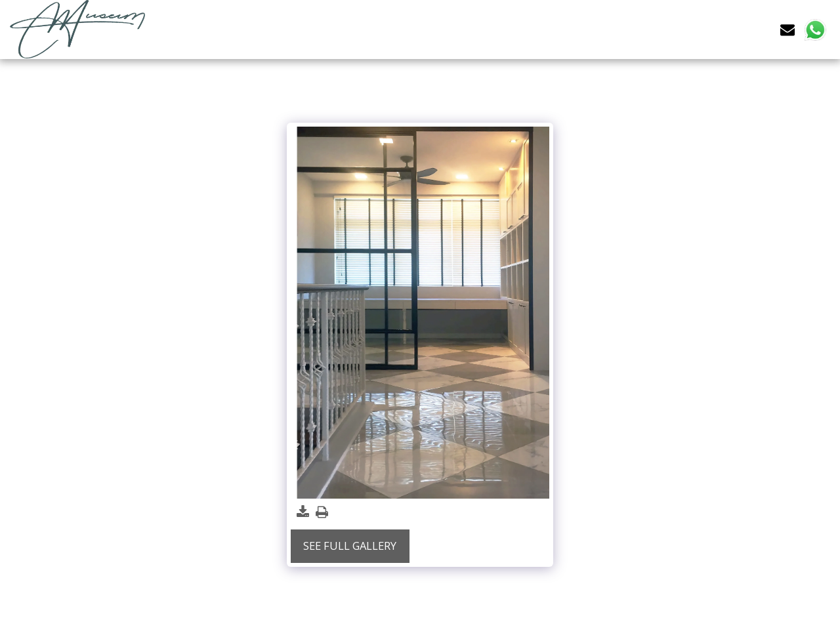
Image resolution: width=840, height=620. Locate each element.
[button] (787, 29)
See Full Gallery (350, 546)
